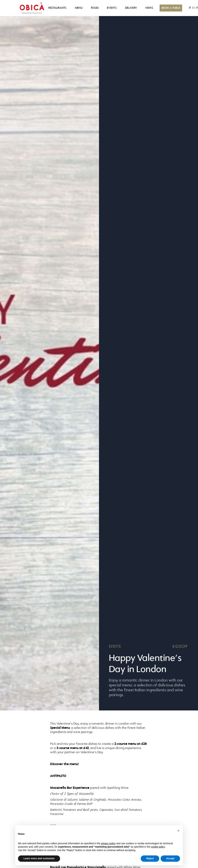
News (149, 8)
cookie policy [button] (158, 847)
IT (190, 8)
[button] (178, 831)
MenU (79, 8)
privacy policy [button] (108, 843)
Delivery (131, 8)
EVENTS (112, 8)
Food (95, 8)
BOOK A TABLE (171, 8)
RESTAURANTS (57, 8)
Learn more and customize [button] (39, 858)
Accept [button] (170, 858)
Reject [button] (150, 858)
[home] (32, 8)
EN (194, 8)
